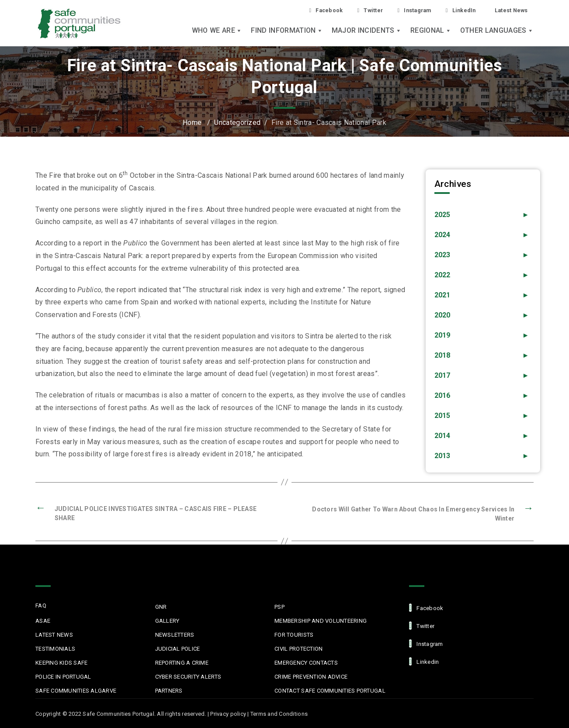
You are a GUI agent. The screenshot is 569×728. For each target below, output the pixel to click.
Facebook (307, 10)
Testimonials (55, 649)
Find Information (287, 31)
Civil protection (298, 649)
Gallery (167, 621)
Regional (431, 31)
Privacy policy (228, 714)
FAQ (41, 606)
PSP (279, 607)
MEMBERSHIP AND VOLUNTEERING (321, 621)
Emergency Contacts (306, 663)
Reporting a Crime (182, 663)
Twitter (355, 10)
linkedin (424, 661)
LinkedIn (454, 10)
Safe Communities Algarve (76, 691)
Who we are (217, 31)
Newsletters (175, 635)
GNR (161, 607)
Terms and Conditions (279, 714)
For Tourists (294, 635)
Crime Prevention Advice (311, 677)
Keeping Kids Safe (61, 663)
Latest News (509, 10)
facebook (426, 608)
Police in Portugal (63, 677)
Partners (169, 691)
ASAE (43, 621)
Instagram (404, 10)
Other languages (497, 31)
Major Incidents (367, 31)
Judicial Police (178, 649)
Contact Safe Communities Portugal (330, 691)
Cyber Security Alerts (188, 677)
